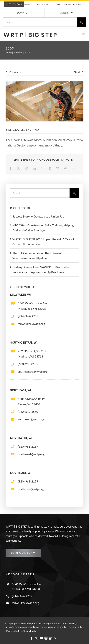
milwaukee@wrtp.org (31, 324)
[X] (19, 168)
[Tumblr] (51, 168)
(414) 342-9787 (28, 316)
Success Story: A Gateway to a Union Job (27, 4)
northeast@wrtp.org (31, 489)
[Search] (81, 22)
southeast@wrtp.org (31, 419)
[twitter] (36, 638)
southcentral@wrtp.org (33, 372)
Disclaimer (34, 627)
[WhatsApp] (43, 168)
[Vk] (66, 168)
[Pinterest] (58, 168)
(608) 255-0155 (28, 364)
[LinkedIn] (35, 168)
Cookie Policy (61, 627)
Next (77, 72)
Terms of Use (47, 627)
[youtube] (41, 638)
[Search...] (40, 22)
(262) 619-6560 (28, 412)
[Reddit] (27, 168)
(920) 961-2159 (28, 446)
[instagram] (46, 638)
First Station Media (27, 631)
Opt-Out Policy (76, 627)
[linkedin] (51, 638)
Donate (22, 13)
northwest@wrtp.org (31, 454)
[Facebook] (12, 168)
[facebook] (32, 638)
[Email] (74, 168)
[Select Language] (66, 13)
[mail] (56, 638)
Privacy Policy (69, 624)
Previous (15, 72)
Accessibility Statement (17, 627)
